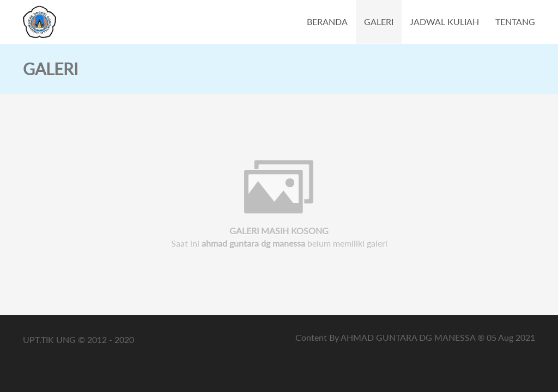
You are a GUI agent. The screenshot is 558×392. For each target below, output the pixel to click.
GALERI (379, 22)
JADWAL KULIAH (444, 22)
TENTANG (515, 22)
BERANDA (327, 22)
